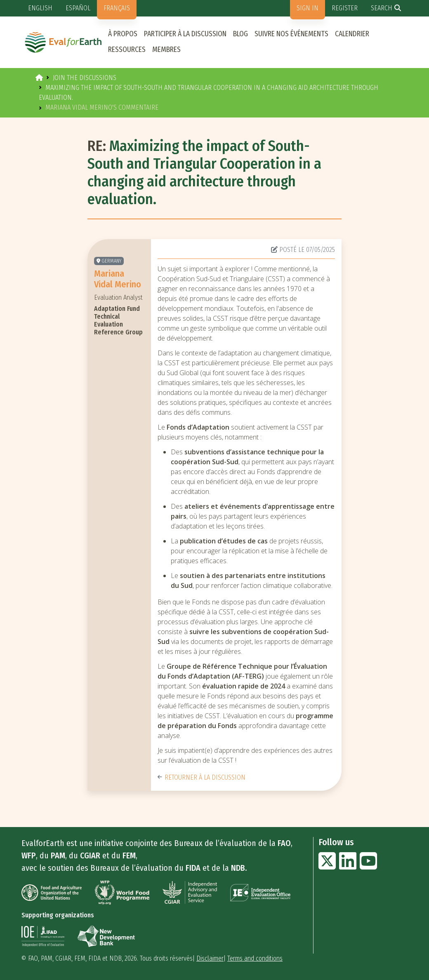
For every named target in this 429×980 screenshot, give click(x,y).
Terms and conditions (255, 958)
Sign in (308, 8)
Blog (240, 34)
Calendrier (352, 34)
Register (345, 8)
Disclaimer (210, 958)
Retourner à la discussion (202, 777)
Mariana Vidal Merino (118, 279)
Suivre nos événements (291, 34)
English (40, 8)
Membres (166, 50)
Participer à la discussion (185, 34)
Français (117, 8)
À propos (123, 34)
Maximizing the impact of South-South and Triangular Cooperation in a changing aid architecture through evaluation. (204, 173)
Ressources (127, 50)
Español (78, 8)
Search (382, 8)
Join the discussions (85, 78)
